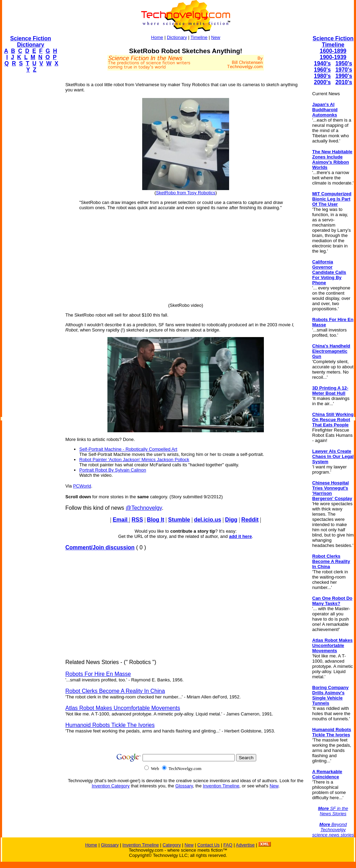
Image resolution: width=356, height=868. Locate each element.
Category (172, 845)
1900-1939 (333, 57)
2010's (344, 82)
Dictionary (177, 37)
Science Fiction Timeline (333, 42)
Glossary (184, 786)
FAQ (228, 845)
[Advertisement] (30, 183)
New (216, 37)
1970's (344, 70)
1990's (344, 76)
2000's (322, 82)
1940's (322, 63)
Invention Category (111, 786)
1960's (322, 70)
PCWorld (82, 486)
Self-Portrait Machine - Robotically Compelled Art (128, 449)
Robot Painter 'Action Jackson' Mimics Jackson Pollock (134, 460)
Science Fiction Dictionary (30, 42)
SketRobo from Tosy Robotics (186, 193)
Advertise (245, 845)
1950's (344, 63)
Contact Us (208, 845)
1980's (322, 76)
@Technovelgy (144, 508)
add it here (241, 536)
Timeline (199, 37)
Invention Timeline (221, 786)
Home (157, 37)
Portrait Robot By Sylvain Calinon (113, 470)
